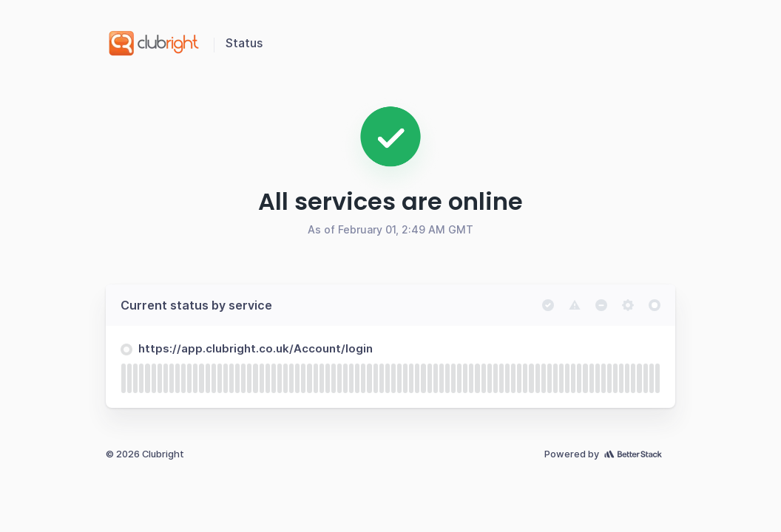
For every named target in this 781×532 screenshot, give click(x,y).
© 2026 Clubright (145, 454)
